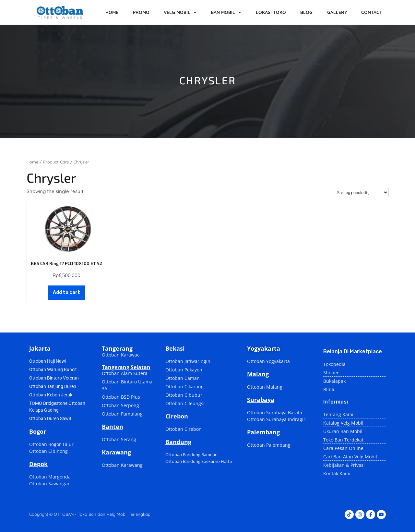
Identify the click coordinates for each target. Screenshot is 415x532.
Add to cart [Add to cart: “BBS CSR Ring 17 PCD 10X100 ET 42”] (66, 292)
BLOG (306, 12)
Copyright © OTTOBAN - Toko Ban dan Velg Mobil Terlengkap (90, 514)
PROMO (141, 12)
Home (32, 162)
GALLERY (337, 12)
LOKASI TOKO (271, 12)
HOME (112, 12)
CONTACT (372, 12)
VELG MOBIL (180, 12)
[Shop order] (361, 193)
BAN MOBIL (226, 12)
